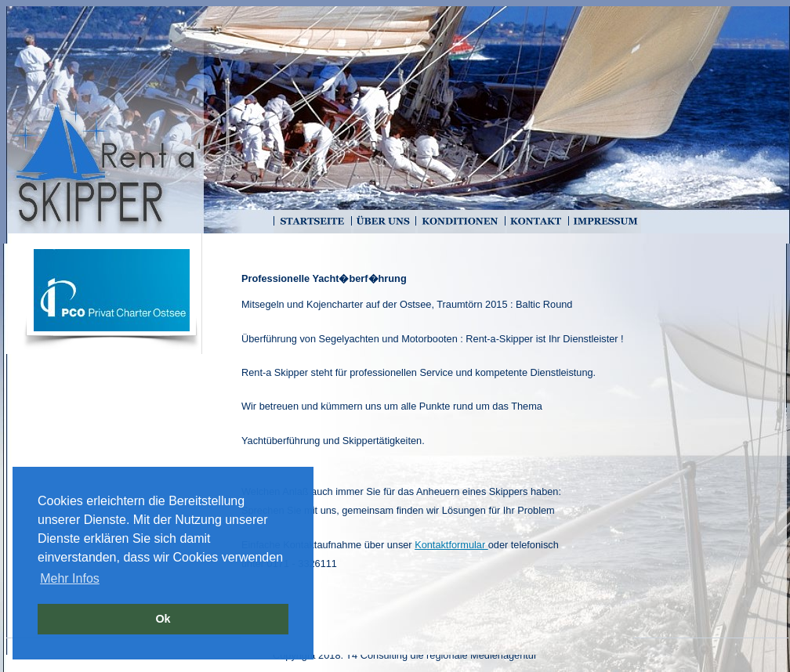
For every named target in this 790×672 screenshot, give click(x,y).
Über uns (382, 222)
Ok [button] (163, 619)
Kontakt (536, 222)
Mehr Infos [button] (70, 578)
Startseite (312, 222)
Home (104, 132)
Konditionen (459, 222)
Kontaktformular (451, 545)
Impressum (604, 222)
